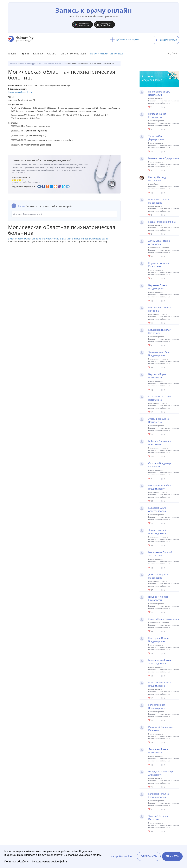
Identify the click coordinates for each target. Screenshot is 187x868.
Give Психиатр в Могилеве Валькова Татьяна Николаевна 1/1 (150, 215)
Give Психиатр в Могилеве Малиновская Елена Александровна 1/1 (150, 676)
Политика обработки (17, 862)
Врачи (25, 54)
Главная (13, 54)
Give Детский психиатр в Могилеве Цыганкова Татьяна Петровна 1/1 (150, 323)
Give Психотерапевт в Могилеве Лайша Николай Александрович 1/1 (150, 545)
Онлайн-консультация (73, 54)
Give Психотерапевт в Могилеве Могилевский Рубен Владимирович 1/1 (150, 501)
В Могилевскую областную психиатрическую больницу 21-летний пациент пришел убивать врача (58, 239)
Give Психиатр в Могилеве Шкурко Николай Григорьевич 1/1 (150, 612)
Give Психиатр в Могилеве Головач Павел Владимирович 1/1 (150, 720)
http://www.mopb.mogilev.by (20, 92)
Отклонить (149, 856)
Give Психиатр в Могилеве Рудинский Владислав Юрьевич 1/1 (150, 742)
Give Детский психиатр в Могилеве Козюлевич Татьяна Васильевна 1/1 (150, 412)
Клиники (38, 54)
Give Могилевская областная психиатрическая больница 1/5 (13, 180)
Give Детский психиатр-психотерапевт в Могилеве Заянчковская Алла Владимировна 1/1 (150, 367)
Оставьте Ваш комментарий (64, 214)
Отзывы (52, 54)
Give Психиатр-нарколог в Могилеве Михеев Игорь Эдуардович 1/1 (150, 170)
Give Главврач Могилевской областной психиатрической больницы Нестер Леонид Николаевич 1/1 (150, 193)
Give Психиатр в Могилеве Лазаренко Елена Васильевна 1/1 (150, 765)
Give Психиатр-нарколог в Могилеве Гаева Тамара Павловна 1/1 (150, 234)
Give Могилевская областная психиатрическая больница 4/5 (20, 180)
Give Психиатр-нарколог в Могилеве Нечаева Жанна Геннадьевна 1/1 (150, 129)
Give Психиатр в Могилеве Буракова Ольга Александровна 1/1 (150, 523)
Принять (172, 856)
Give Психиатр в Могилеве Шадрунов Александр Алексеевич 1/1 (150, 787)
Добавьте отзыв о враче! (125, 40)
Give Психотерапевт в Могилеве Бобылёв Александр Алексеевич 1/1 (150, 456)
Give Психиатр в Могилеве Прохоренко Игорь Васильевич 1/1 (150, 107)
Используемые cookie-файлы (50, 862)
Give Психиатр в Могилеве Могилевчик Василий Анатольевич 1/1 (150, 568)
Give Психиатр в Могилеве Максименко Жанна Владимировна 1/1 (150, 698)
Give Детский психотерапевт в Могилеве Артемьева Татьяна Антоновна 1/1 (150, 256)
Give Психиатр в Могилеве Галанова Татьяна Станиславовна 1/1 (150, 809)
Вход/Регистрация (165, 40)
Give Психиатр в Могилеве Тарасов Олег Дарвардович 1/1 (150, 152)
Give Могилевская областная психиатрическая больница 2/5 (15, 180)
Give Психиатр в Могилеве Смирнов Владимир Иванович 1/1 (150, 479)
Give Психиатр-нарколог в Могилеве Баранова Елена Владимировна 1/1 (150, 301)
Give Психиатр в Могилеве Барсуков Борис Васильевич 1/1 (150, 390)
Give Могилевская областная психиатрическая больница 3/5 (18, 180)
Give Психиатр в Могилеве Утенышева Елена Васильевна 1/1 (150, 434)
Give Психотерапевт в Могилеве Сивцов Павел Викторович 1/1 (150, 631)
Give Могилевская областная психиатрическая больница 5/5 (23, 180)
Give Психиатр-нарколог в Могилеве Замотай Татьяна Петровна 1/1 (150, 831)
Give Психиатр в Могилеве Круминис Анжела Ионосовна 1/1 (150, 278)
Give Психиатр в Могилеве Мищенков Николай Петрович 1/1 (150, 345)
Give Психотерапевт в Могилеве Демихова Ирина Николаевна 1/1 (150, 590)
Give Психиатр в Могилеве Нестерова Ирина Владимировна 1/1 (150, 653)
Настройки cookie (121, 856)
